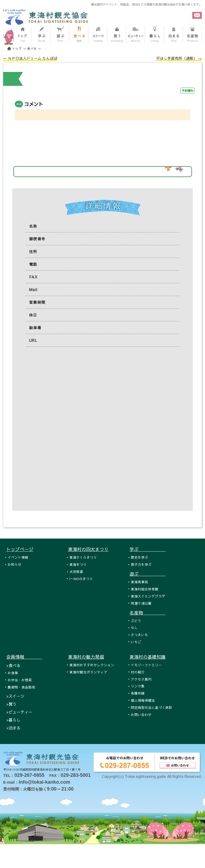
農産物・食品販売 (21, 687)
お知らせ (15, 564)
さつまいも (139, 635)
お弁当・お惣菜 (20, 680)
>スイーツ (15, 696)
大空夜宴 (76, 571)
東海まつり (78, 564)
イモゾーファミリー (146, 665)
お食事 (13, 673)
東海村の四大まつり (88, 549)
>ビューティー (19, 712)
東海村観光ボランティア (88, 672)
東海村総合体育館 (145, 589)
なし (134, 628)
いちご (136, 642)
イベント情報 (18, 557)
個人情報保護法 (143, 700)
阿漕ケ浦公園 (141, 603)
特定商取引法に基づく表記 (151, 707)
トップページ (20, 549)
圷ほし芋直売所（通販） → (179, 58)
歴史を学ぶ (139, 557)
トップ (17, 49)
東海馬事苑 (139, 582)
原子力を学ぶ (141, 564)
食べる (32, 49)
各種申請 (138, 693)
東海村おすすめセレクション (92, 665)
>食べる (13, 665)
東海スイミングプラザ (148, 596)
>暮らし (13, 720)
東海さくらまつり (83, 557)
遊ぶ (148, 574)
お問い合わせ (141, 715)
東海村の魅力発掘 (86, 657)
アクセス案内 (141, 679)
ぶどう (136, 621)
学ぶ (148, 549)
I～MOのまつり (81, 579)
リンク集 (138, 686)
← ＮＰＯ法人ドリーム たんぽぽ (30, 58)
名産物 (148, 613)
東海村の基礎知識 (148, 657)
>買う (11, 704)
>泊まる (13, 728)
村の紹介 (138, 672)
